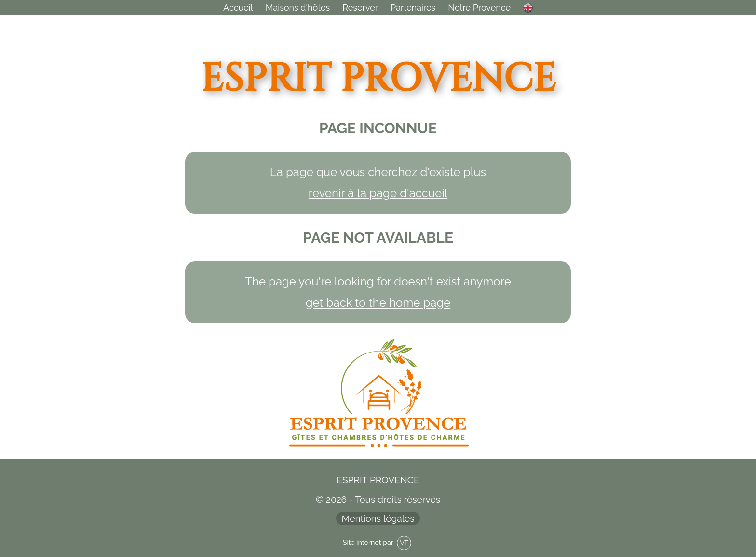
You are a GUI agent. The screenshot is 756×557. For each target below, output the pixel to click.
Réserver (360, 7)
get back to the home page (378, 303)
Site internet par (377, 543)
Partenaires (413, 7)
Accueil (238, 7)
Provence (479, 7)
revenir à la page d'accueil (378, 193)
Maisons (298, 7)
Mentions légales (378, 518)
